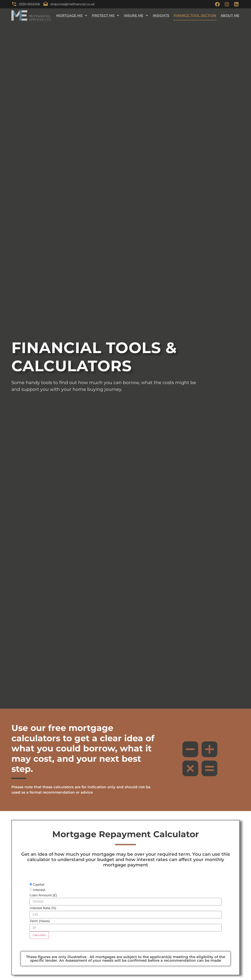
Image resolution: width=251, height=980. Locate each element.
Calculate (39, 935)
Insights (161, 16)
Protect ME (106, 16)
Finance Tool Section (195, 16)
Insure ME (136, 16)
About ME (230, 16)
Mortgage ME (72, 16)
